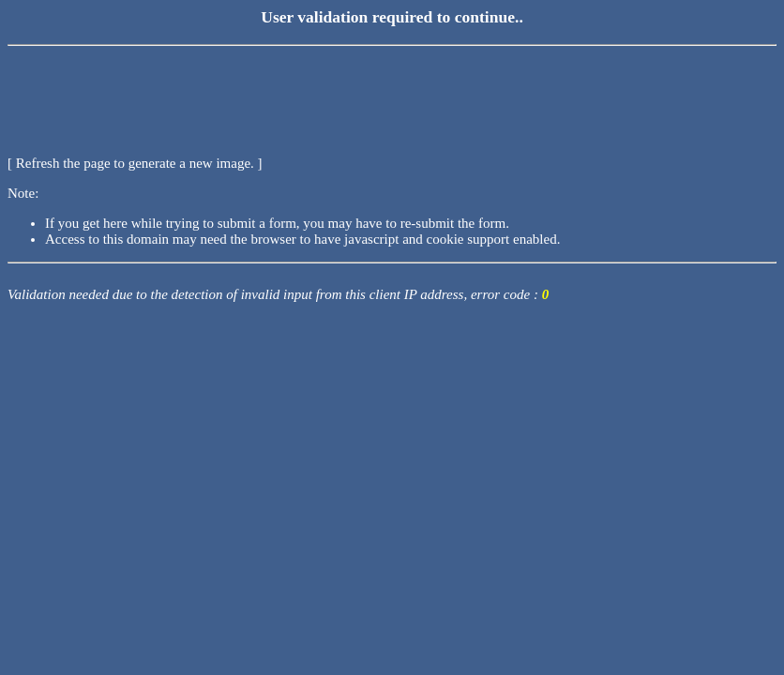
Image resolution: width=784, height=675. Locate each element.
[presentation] (150, 89)
